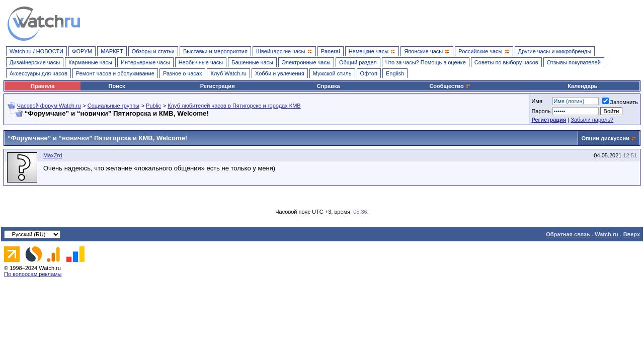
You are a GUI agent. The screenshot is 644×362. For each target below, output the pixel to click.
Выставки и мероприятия (215, 51)
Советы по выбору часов (506, 62)
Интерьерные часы (145, 62)
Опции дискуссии (605, 138)
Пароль (541, 111)
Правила (43, 86)
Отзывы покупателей (574, 62)
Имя (537, 101)
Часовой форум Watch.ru (49, 106)
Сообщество (450, 86)
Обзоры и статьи (153, 51)
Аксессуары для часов (38, 73)
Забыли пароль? (592, 120)
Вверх (632, 234)
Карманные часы (90, 62)
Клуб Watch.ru (228, 73)
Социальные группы (113, 106)
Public (153, 106)
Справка (329, 86)
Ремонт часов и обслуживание (115, 73)
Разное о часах (183, 73)
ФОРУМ (82, 51)
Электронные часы (306, 62)
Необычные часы (201, 62)
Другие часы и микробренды (555, 51)
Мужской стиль (332, 73)
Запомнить (620, 102)
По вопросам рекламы (33, 274)
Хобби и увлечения (280, 73)
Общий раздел (358, 62)
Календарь (582, 86)
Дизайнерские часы (35, 62)
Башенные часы (252, 62)
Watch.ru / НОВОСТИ (36, 51)
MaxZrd (53, 155)
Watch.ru (607, 234)
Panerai (331, 51)
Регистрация (218, 86)
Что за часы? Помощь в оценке (426, 62)
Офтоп (369, 73)
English (395, 73)
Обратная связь (568, 234)
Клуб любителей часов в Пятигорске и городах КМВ (234, 106)
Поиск (117, 86)
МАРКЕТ (112, 51)
